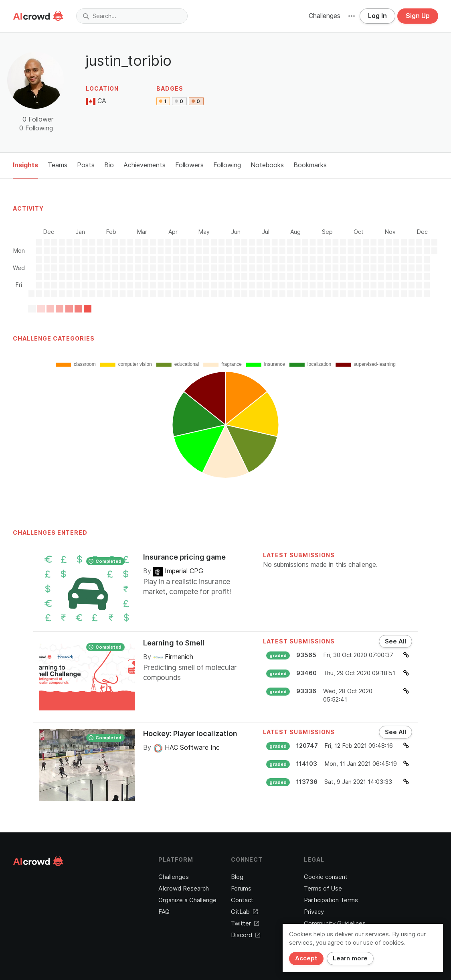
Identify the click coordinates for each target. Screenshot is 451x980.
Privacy (314, 912)
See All (395, 641)
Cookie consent (326, 877)
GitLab (244, 912)
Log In (377, 16)
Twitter (245, 923)
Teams (58, 165)
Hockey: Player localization (190, 733)
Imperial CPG (178, 571)
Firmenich (173, 657)
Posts (86, 165)
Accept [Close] (306, 958)
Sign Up (418, 16)
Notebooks (267, 165)
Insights (25, 165)
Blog (237, 877)
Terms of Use (323, 889)
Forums (241, 889)
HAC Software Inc (186, 748)
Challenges (325, 16)
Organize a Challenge (187, 900)
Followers (189, 165)
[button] (352, 16)
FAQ (164, 912)
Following (227, 165)
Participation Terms (331, 900)
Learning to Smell (174, 643)
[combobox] (132, 16)
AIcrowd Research (184, 889)
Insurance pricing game (184, 557)
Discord (246, 935)
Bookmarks (310, 165)
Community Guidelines (335, 923)
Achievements (145, 165)
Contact (242, 900)
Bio (109, 165)
